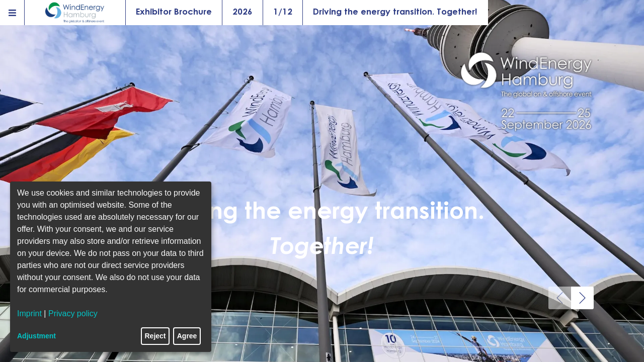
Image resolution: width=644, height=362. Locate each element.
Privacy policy (73, 313)
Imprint (29, 313)
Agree (187, 336)
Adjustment (36, 336)
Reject (155, 336)
